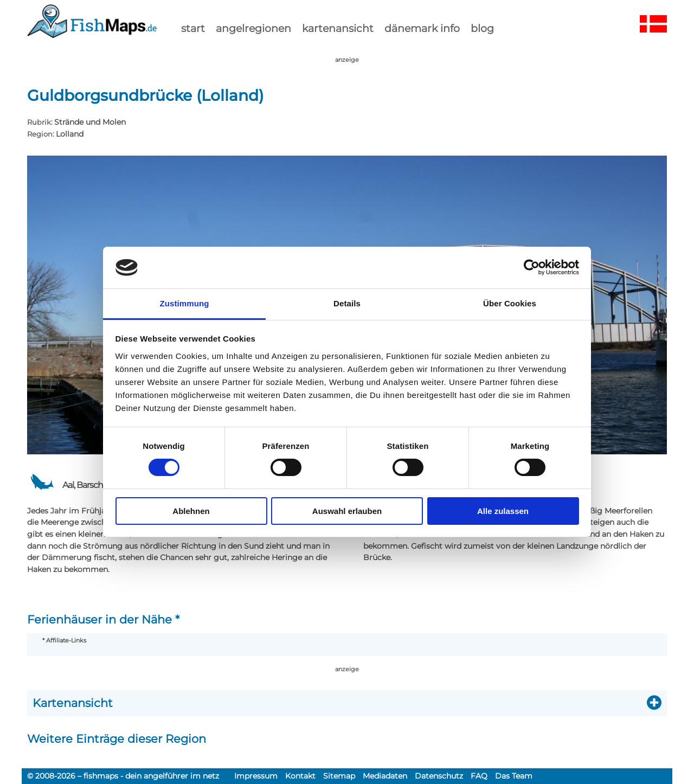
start (193, 28)
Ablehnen (191, 511)
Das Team (514, 776)
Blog (482, 28)
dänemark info (422, 28)
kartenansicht (338, 28)
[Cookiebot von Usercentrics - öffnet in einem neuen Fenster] (532, 267)
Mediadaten (385, 776)
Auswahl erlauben (347, 511)
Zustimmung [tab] (185, 303)
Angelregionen (253, 28)
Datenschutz (439, 776)
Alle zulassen (503, 511)
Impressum (256, 776)
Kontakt (300, 776)
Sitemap (339, 776)
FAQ (479, 776)
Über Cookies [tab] (510, 303)
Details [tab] (347, 303)
